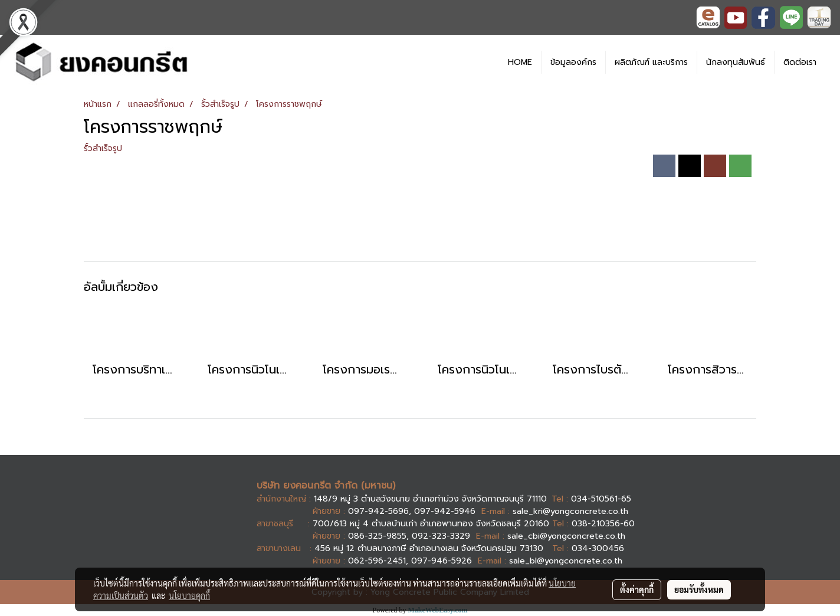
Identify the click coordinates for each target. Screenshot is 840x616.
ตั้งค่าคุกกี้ (637, 589)
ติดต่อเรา (800, 62)
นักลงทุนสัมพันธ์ (736, 62)
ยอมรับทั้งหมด (699, 589)
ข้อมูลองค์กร (573, 62)
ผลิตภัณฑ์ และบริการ (651, 62)
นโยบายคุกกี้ (189, 595)
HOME (520, 62)
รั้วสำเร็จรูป (103, 148)
